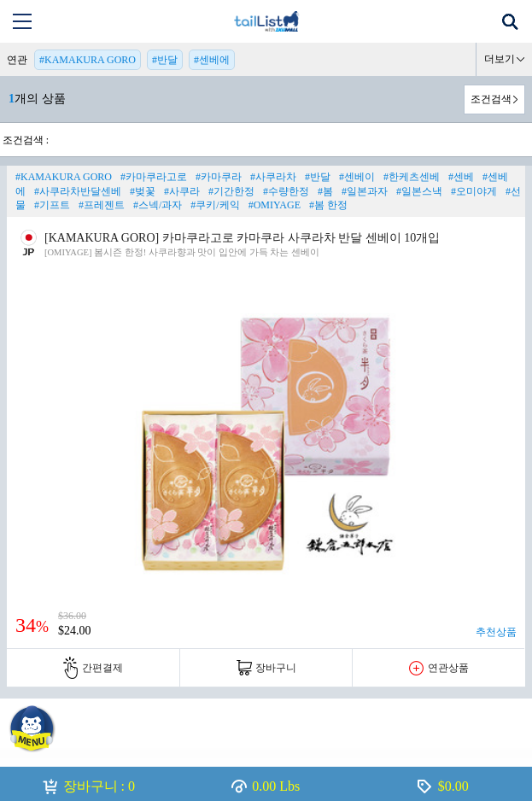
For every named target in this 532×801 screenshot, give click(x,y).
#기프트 (52, 205)
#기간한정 (231, 191)
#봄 (325, 191)
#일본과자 (365, 191)
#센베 (461, 177)
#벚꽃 (143, 191)
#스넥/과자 (158, 205)
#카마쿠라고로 (154, 177)
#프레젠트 (102, 205)
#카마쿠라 (219, 177)
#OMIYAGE (275, 205)
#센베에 (212, 60)
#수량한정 (286, 191)
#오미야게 (474, 191)
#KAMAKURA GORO (88, 60)
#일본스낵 (419, 191)
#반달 (165, 60)
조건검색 (491, 99)
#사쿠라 (182, 191)
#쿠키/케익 (215, 205)
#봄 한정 (328, 205)
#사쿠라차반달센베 (78, 191)
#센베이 (357, 177)
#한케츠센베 (412, 177)
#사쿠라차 (273, 177)
